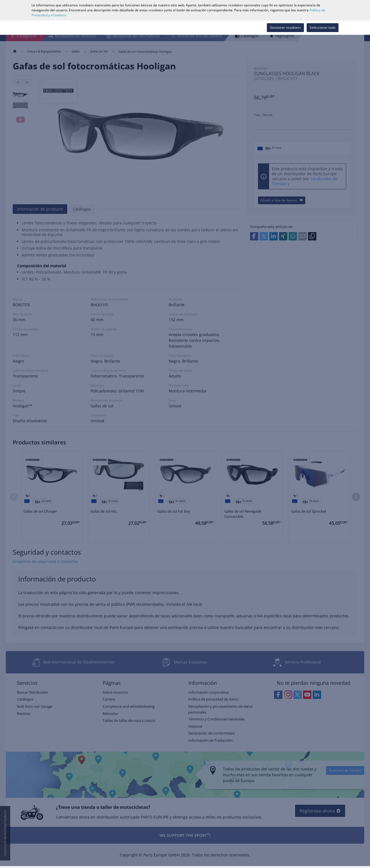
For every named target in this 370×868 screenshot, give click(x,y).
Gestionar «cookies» (285, 27)
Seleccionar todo (323, 27)
